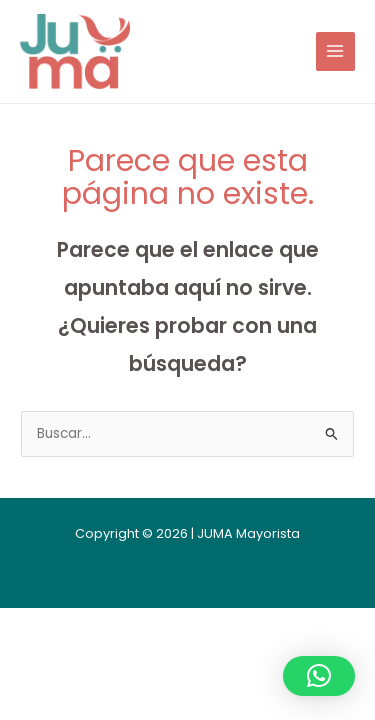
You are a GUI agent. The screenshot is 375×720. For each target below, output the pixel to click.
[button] (319, 676)
